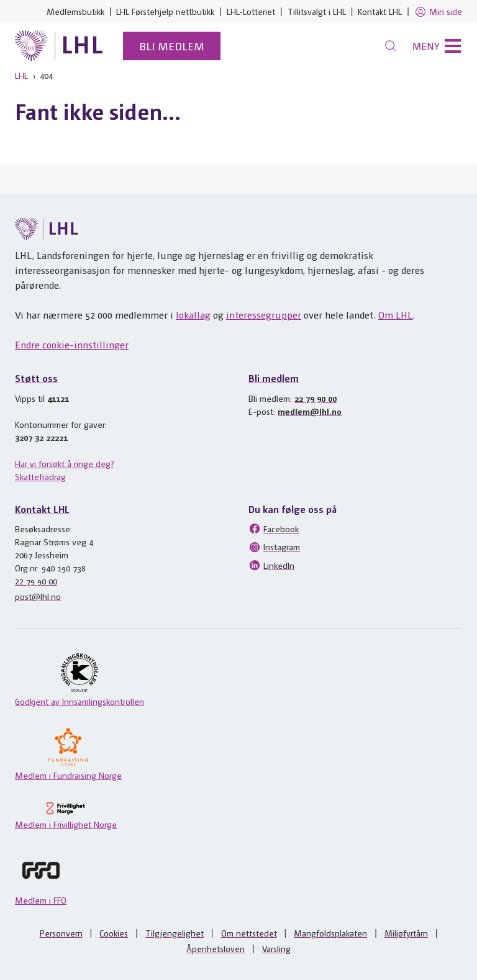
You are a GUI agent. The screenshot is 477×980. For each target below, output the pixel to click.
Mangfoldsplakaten (330, 933)
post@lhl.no (38, 596)
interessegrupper (264, 315)
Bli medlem (172, 46)
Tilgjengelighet (175, 933)
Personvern (61, 933)
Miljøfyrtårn (406, 933)
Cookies (114, 933)
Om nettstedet (249, 933)
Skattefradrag (40, 476)
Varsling (276, 948)
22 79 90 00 (316, 398)
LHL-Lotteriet (251, 11)
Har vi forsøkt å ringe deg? (65, 463)
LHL (21, 75)
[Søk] (391, 46)
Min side (438, 12)
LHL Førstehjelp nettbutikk (165, 11)
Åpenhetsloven (216, 948)
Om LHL (396, 315)
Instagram (274, 547)
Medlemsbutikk (75, 11)
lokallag (193, 315)
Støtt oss (36, 378)
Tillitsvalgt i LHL (317, 11)
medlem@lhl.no (310, 411)
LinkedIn (271, 565)
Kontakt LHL (380, 11)
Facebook (274, 529)
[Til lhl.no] (59, 46)
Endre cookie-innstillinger (72, 344)
